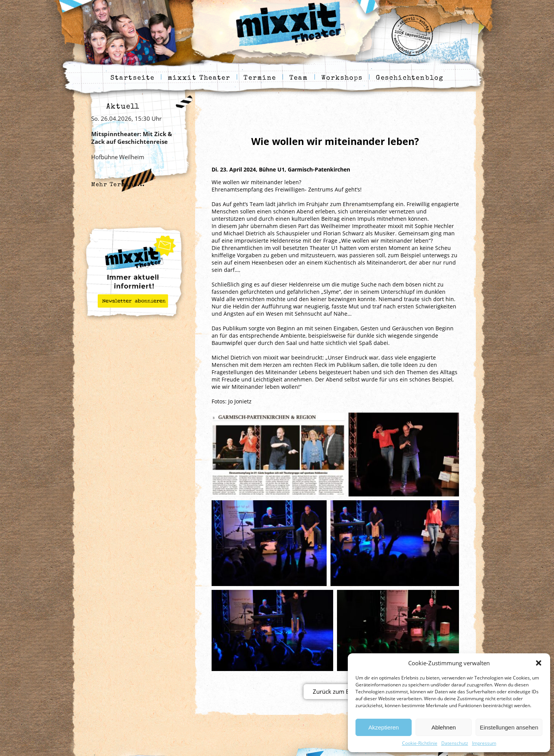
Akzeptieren (383, 727)
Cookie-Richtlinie (420, 743)
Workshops (342, 78)
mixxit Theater (199, 78)
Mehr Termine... (118, 185)
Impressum (484, 743)
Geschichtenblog (410, 78)
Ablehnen (443, 727)
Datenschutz (455, 743)
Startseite (133, 78)
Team (299, 78)
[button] (539, 663)
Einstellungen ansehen (509, 727)
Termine (260, 78)
